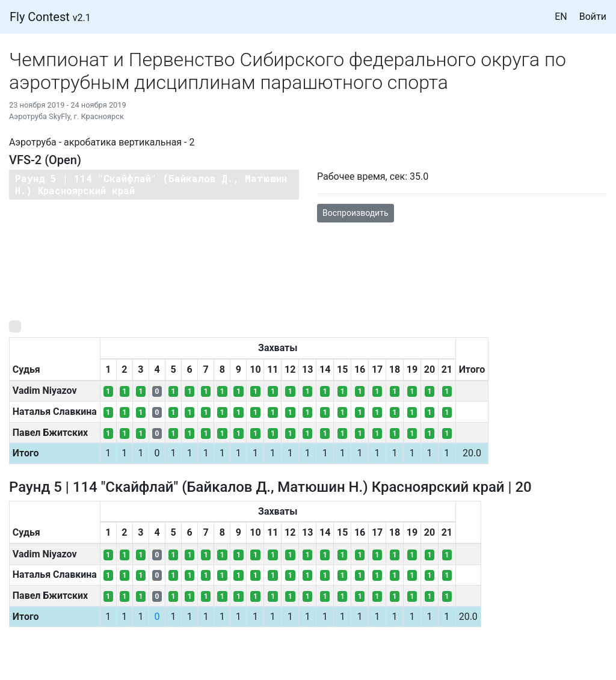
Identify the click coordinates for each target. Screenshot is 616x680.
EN (561, 17)
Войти (593, 17)
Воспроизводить (356, 213)
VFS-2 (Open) (45, 160)
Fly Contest (50, 17)
